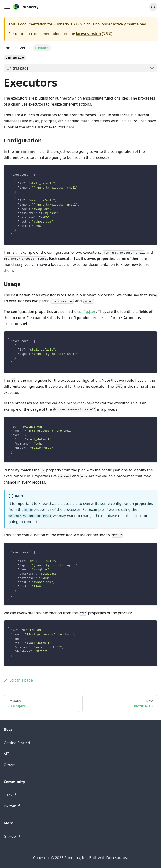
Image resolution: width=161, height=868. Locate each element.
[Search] (153, 7)
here (70, 127)
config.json (87, 312)
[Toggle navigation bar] (7, 7)
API (7, 754)
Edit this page (18, 680)
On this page (18, 68)
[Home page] (8, 48)
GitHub (12, 836)
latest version (88, 34)
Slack (10, 795)
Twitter (12, 806)
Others (10, 765)
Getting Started (17, 743)
